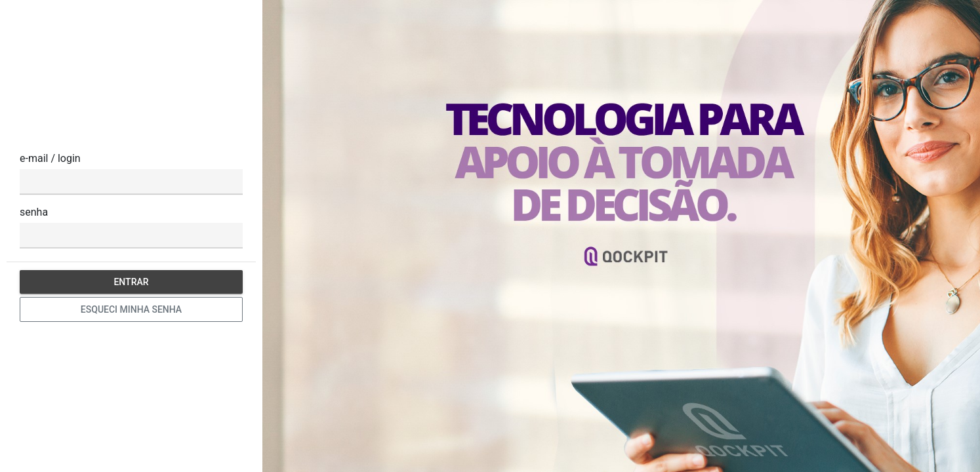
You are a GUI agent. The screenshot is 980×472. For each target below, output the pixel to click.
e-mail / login (50, 159)
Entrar (131, 282)
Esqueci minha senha (131, 309)
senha (34, 212)
